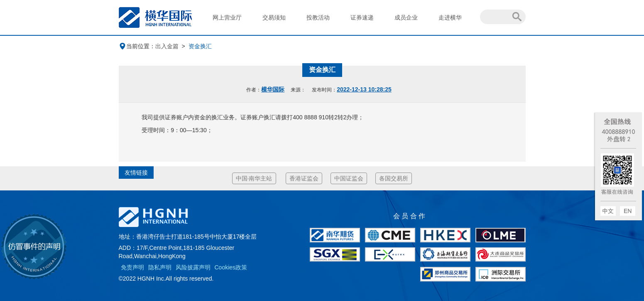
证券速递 (362, 17)
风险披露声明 (193, 267)
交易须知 (274, 17)
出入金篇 (167, 46)
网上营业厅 (227, 17)
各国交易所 (394, 178)
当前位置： (137, 46)
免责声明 (132, 267)
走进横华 (450, 17)
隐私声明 (160, 267)
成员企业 (406, 17)
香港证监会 (304, 178)
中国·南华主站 (254, 178)
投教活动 (318, 17)
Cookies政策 (231, 267)
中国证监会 (349, 178)
